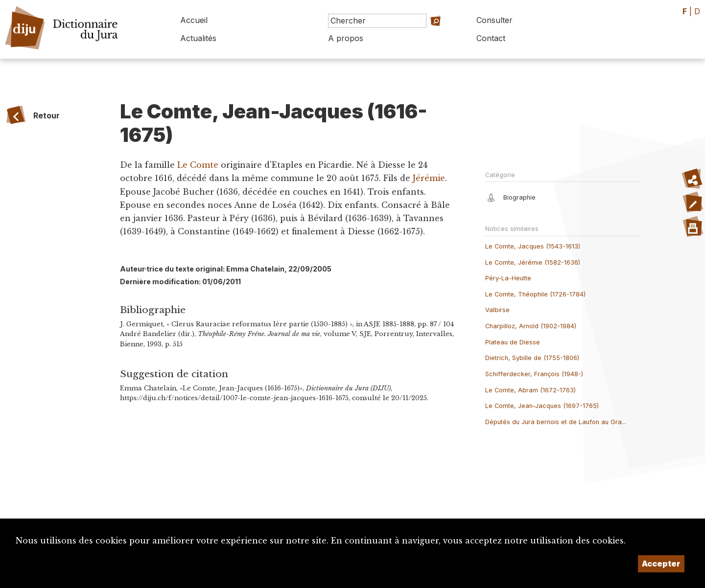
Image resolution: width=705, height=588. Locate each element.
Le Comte (199, 165)
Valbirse (497, 310)
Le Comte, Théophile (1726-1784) (535, 294)
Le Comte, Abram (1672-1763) (530, 390)
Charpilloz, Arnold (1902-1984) (531, 326)
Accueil (194, 20)
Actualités (198, 38)
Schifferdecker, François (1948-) (534, 374)
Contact (491, 38)
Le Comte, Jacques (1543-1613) (533, 246)
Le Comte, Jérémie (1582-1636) (533, 262)
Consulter (494, 20)
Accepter (661, 564)
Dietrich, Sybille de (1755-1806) (532, 358)
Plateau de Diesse (513, 342)
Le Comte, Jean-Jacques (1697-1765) (542, 406)
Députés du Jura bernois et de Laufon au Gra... (556, 422)
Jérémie (429, 178)
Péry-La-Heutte (508, 278)
